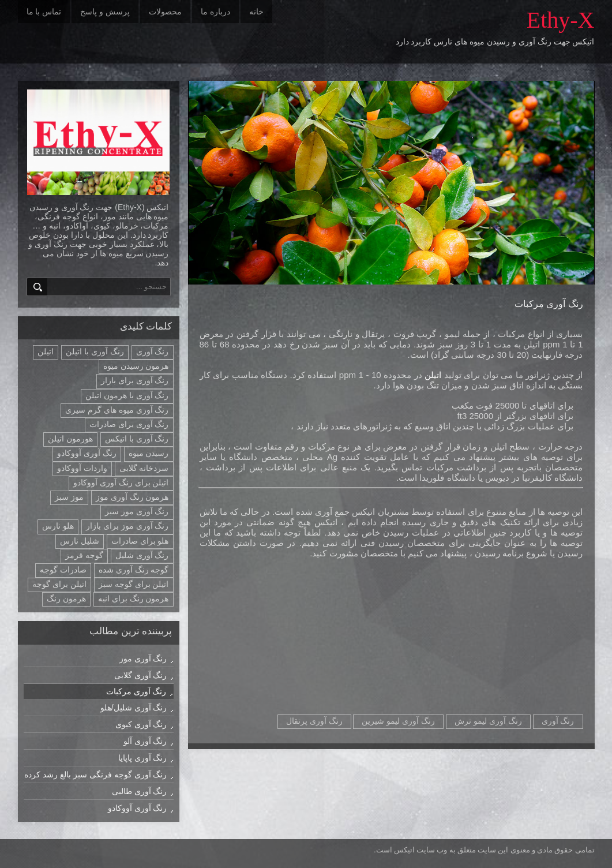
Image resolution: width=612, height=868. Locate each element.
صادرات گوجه (63, 570)
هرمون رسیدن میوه (136, 366)
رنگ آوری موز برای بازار (127, 526)
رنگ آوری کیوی (141, 724)
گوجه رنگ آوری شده (134, 570)
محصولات (165, 12)
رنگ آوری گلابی (141, 675)
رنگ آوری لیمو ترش (488, 721)
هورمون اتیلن (70, 439)
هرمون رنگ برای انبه (134, 598)
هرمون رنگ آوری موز (132, 497)
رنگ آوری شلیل (142, 555)
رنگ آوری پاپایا (143, 758)
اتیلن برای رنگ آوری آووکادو (121, 482)
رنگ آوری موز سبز (137, 511)
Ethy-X (561, 20)
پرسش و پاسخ (105, 12)
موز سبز (69, 497)
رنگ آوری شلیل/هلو (134, 708)
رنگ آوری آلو (145, 741)
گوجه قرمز (84, 555)
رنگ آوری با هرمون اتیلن (127, 395)
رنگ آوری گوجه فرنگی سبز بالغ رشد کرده (95, 775)
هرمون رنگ (66, 598)
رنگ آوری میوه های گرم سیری (117, 410)
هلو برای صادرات (140, 541)
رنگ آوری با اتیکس (137, 439)
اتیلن (432, 375)
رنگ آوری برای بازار (135, 380)
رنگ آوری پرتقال (314, 721)
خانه (256, 12)
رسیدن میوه (149, 453)
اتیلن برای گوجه (59, 584)
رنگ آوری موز (143, 659)
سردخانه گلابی (144, 468)
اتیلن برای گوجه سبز (134, 584)
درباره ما (215, 12)
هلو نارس (58, 526)
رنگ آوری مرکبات (549, 304)
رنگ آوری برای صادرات (129, 424)
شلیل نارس (80, 541)
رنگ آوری (558, 721)
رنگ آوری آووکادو (87, 453)
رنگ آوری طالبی (140, 791)
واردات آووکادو (82, 468)
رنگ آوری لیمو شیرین (398, 721)
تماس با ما (44, 12)
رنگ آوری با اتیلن (95, 351)
